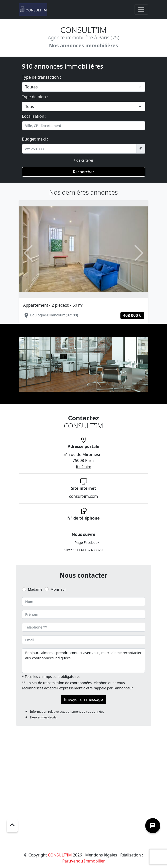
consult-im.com (84, 496)
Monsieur (58, 589)
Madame (35, 589)
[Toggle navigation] (141, 10)
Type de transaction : (42, 77)
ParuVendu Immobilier (83, 861)
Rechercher (83, 172)
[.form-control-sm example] (79, 149)
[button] (28, 253)
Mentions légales (101, 855)
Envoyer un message (83, 699)
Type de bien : (35, 97)
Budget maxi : (35, 139)
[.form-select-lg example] (84, 87)
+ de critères (83, 160)
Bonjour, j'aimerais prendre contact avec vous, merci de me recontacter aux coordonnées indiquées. (84, 661)
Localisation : (34, 116)
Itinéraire (83, 467)
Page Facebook (87, 542)
